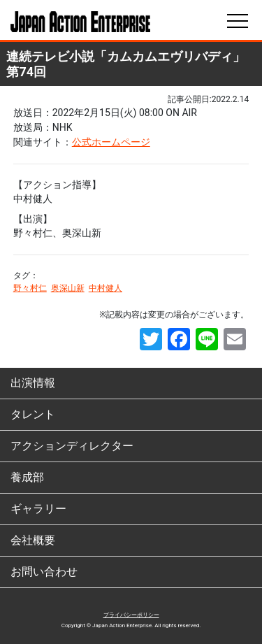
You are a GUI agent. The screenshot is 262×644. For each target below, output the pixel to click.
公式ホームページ (111, 142)
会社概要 (33, 540)
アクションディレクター (72, 446)
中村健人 (105, 288)
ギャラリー (38, 509)
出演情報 (33, 383)
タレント (33, 414)
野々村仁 (30, 288)
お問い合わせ (44, 572)
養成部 (27, 477)
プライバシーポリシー (131, 615)
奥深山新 (68, 288)
